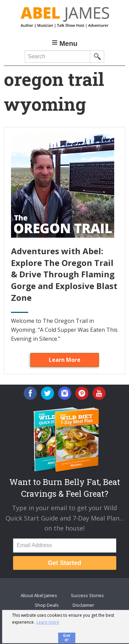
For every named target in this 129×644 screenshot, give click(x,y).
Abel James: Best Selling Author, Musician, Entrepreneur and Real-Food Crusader (64, 17)
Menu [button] (68, 43)
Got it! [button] (67, 637)
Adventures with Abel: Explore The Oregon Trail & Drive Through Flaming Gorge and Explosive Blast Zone (64, 274)
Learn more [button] (48, 622)
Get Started (64, 563)
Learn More (65, 360)
